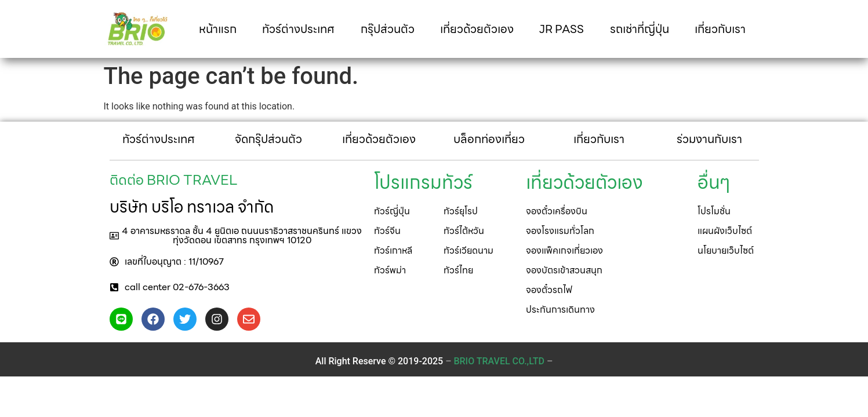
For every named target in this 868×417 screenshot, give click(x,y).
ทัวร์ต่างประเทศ (298, 29)
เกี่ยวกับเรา (720, 29)
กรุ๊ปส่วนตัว (388, 29)
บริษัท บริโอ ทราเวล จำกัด (192, 207)
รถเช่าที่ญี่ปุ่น (640, 29)
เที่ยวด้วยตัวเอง (477, 29)
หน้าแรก (218, 29)
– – (499, 361)
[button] (236, 236)
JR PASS (562, 29)
